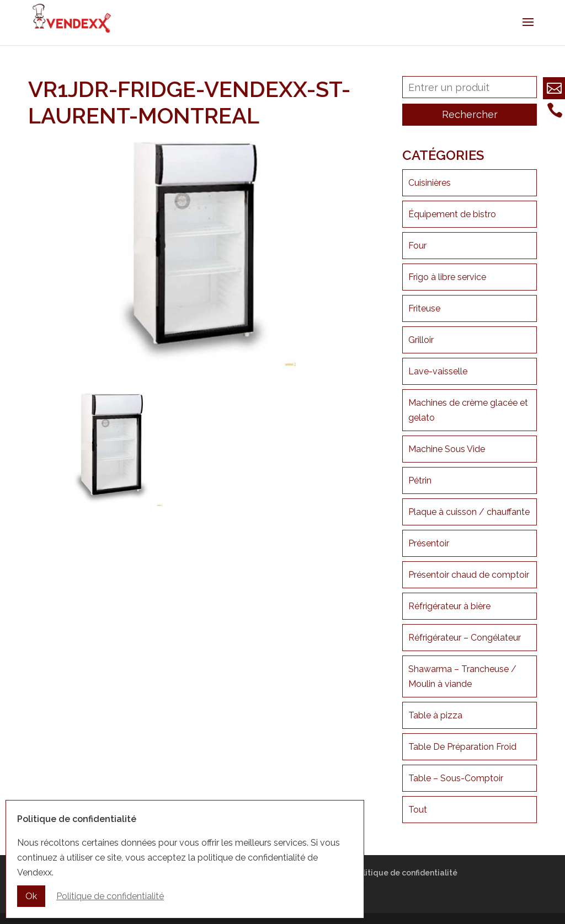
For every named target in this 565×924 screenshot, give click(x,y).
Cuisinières (430, 183)
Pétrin (420, 480)
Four (417, 246)
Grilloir (421, 340)
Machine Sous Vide (447, 449)
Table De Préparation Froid (462, 747)
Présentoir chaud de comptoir (469, 575)
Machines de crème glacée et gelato (468, 410)
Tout (418, 810)
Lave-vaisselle (438, 371)
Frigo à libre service (447, 277)
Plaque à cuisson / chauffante (469, 512)
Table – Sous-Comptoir (456, 778)
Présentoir (429, 543)
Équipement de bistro (452, 214)
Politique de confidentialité (405, 873)
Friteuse (424, 308)
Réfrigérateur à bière (449, 606)
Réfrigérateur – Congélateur (465, 638)
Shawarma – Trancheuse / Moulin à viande (462, 676)
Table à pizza (435, 715)
